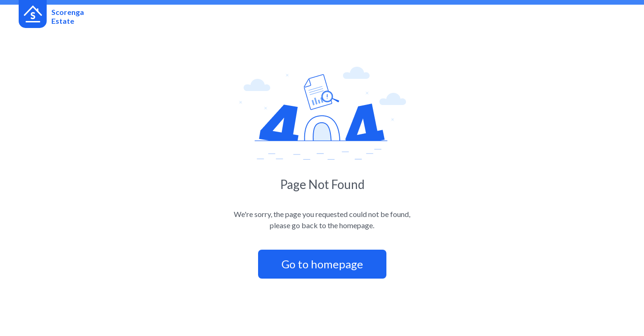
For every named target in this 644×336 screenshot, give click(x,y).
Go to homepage (322, 264)
